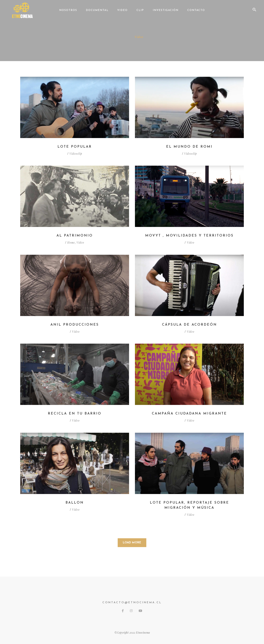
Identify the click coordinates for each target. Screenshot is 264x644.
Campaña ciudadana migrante (189, 414)
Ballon (75, 503)
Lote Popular (75, 147)
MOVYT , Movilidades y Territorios (189, 236)
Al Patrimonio (75, 236)
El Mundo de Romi (189, 147)
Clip (140, 10)
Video (122, 10)
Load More (132, 543)
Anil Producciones (75, 325)
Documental (97, 10)
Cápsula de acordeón (189, 325)
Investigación (166, 10)
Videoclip (76, 154)
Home (125, 37)
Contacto (196, 10)
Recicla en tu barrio (75, 414)
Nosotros (68, 10)
